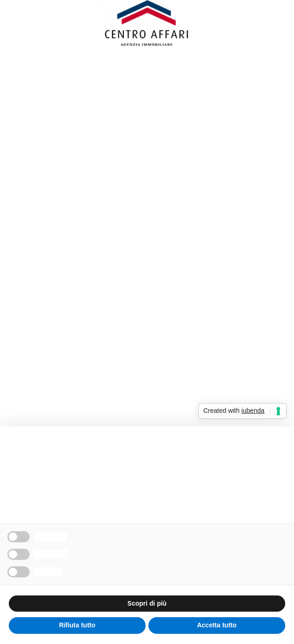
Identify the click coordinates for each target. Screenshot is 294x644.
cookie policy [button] (141, 475)
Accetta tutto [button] (217, 625)
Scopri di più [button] (147, 603)
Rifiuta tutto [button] (77, 625)
